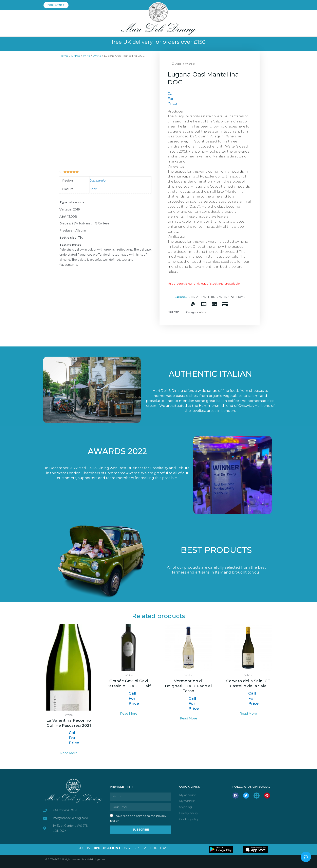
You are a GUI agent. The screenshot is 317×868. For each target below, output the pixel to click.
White (97, 56)
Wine (87, 56)
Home (64, 56)
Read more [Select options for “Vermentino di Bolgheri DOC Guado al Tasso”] (189, 718)
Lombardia (98, 181)
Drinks (76, 56)
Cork (93, 189)
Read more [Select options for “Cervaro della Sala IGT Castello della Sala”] (248, 713)
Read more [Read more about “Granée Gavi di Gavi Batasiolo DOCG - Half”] (129, 713)
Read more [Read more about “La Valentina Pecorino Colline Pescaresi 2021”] (69, 753)
